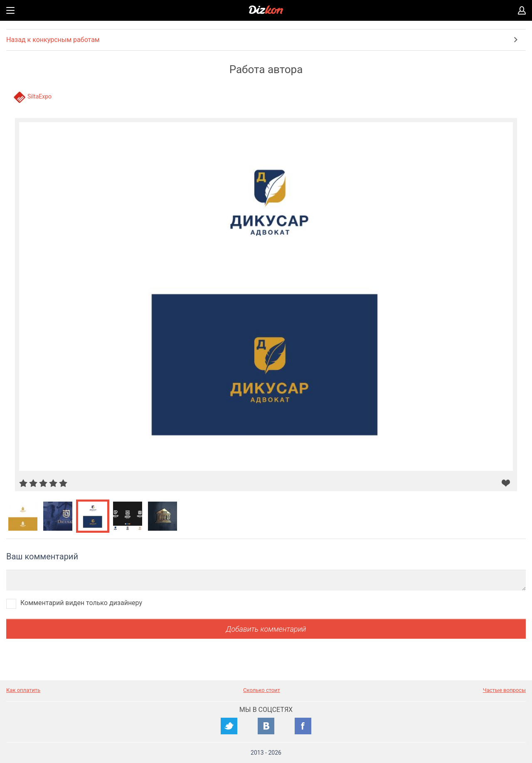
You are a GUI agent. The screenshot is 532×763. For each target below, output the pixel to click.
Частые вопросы (504, 690)
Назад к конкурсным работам (53, 40)
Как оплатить (23, 690)
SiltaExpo (39, 96)
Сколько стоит (262, 690)
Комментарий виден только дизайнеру (81, 603)
